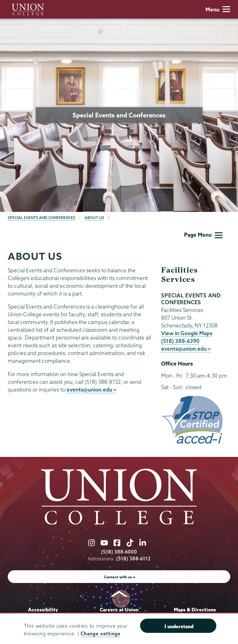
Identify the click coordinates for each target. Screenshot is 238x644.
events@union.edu (92, 390)
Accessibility (43, 610)
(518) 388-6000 (119, 552)
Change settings (100, 634)
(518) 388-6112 (133, 559)
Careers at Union (119, 610)
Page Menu (203, 235)
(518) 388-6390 (180, 341)
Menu (218, 9)
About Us (94, 218)
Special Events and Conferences (42, 218)
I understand (179, 626)
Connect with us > (120, 577)
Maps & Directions (195, 610)
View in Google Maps (187, 333)
